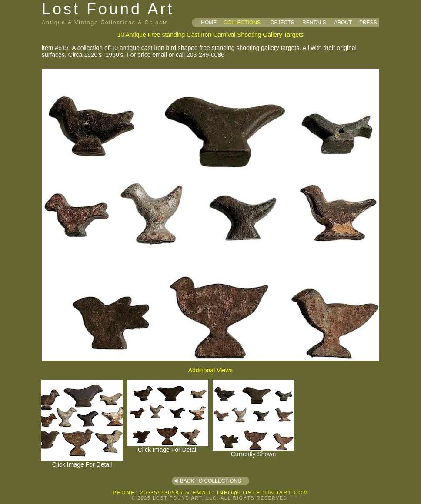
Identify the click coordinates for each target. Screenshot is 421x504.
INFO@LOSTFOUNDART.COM (263, 493)
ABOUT (343, 23)
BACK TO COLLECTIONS (210, 481)
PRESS (368, 23)
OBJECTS (282, 23)
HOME (209, 23)
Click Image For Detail (82, 462)
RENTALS (314, 23)
